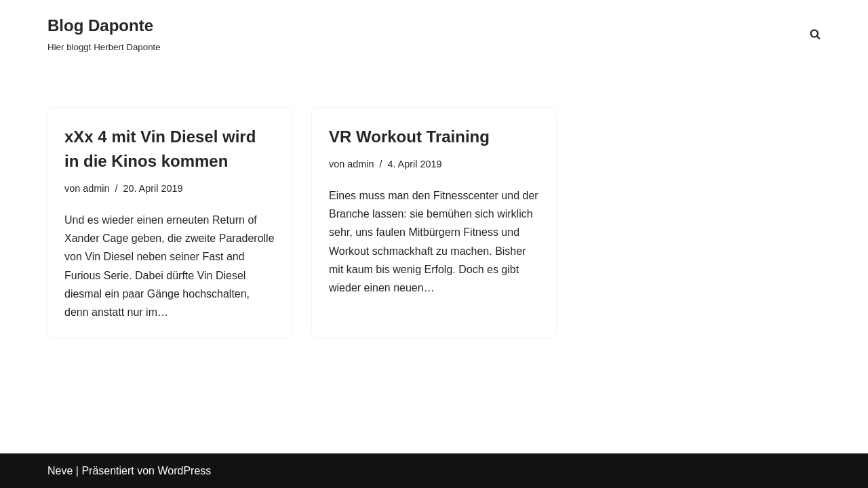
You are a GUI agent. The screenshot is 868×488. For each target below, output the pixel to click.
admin (96, 188)
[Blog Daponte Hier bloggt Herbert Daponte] (104, 34)
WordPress (184, 471)
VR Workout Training (409, 137)
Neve (60, 471)
